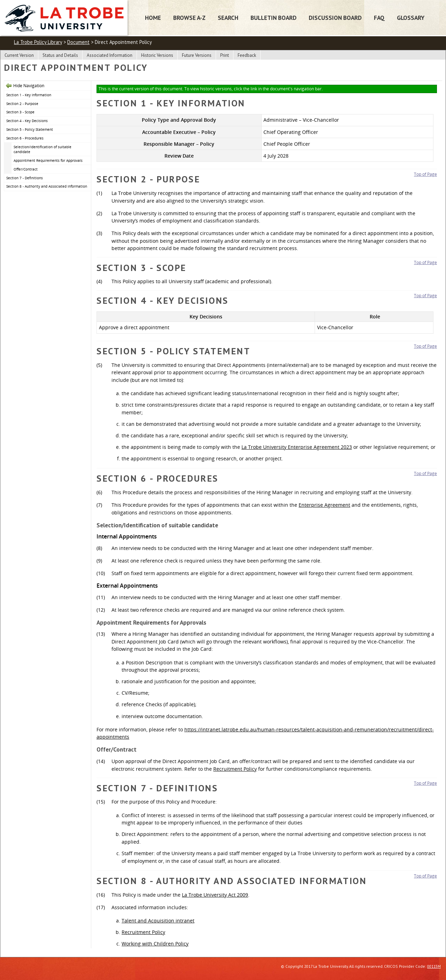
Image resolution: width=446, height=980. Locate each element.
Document (78, 42)
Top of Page (425, 174)
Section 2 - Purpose (22, 104)
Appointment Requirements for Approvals (48, 160)
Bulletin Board (274, 18)
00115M (434, 966)
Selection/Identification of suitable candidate (43, 149)
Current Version (19, 55)
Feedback (247, 55)
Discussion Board (335, 18)
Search (228, 18)
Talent (129, 921)
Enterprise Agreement (324, 505)
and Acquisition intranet (165, 921)
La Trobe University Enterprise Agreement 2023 (297, 447)
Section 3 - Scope (20, 112)
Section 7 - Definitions (25, 178)
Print (225, 55)
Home (153, 18)
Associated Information (110, 55)
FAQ (379, 18)
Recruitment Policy (235, 769)
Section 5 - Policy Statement (30, 129)
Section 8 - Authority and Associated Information (47, 186)
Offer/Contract (26, 169)
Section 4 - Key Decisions (27, 121)
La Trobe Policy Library (38, 42)
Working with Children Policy (155, 944)
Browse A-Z (189, 18)
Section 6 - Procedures (25, 138)
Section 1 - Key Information (29, 95)
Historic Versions (157, 55)
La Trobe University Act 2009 (215, 895)
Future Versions (197, 55)
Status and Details (60, 55)
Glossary (411, 18)
